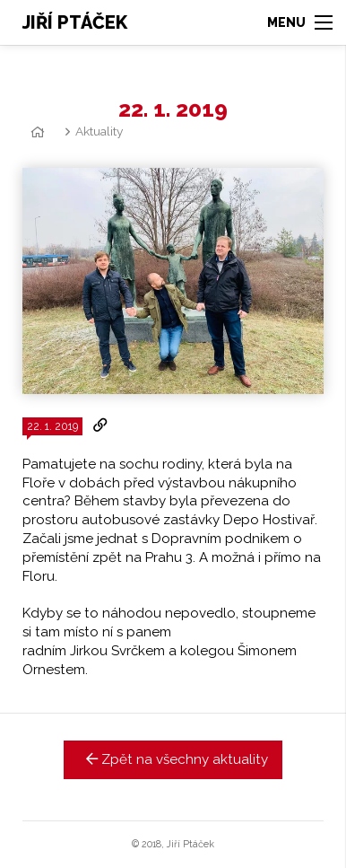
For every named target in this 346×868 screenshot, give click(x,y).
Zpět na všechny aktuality (173, 759)
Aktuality (99, 131)
